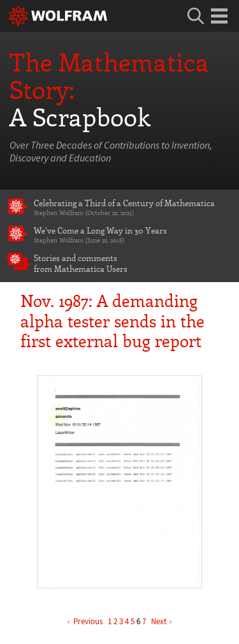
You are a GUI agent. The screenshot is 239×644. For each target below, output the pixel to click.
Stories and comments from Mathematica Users (81, 263)
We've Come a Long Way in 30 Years (132, 235)
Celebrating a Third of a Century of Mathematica (132, 207)
